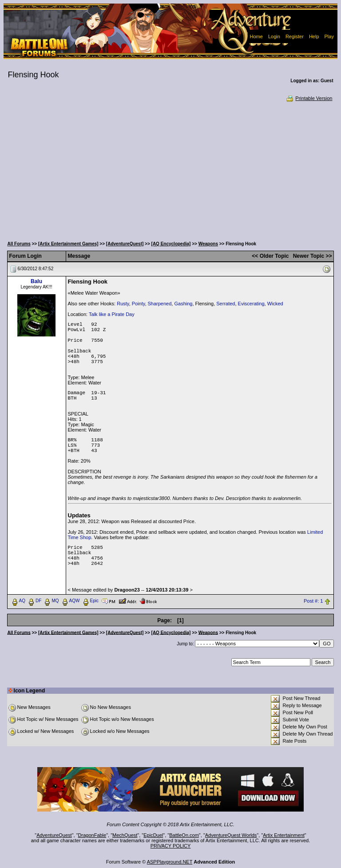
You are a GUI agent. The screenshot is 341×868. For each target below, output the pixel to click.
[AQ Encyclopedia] (171, 244)
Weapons (208, 244)
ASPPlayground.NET (170, 862)
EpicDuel (153, 835)
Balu (36, 281)
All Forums (19, 244)
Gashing (183, 304)
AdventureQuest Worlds (231, 835)
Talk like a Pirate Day (112, 314)
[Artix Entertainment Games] (68, 244)
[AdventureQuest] (125, 244)
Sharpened (160, 304)
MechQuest (125, 835)
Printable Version (309, 98)
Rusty (123, 304)
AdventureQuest (54, 835)
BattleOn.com (184, 835)
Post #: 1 (313, 601)
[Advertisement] (171, 169)
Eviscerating (251, 304)
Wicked (275, 304)
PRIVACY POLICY (171, 846)
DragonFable (92, 835)
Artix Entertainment (284, 835)
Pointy (139, 304)
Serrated (226, 304)
